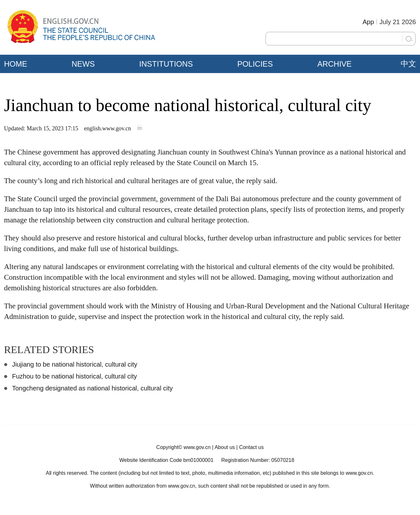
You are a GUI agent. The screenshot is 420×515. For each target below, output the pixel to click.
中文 (408, 64)
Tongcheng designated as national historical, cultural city (93, 388)
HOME (16, 64)
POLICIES (255, 64)
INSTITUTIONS (166, 64)
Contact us (251, 447)
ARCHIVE (335, 64)
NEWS (83, 64)
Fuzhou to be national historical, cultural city (75, 376)
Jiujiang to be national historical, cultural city (75, 364)
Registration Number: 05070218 (258, 460)
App (368, 22)
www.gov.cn (197, 447)
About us (225, 447)
